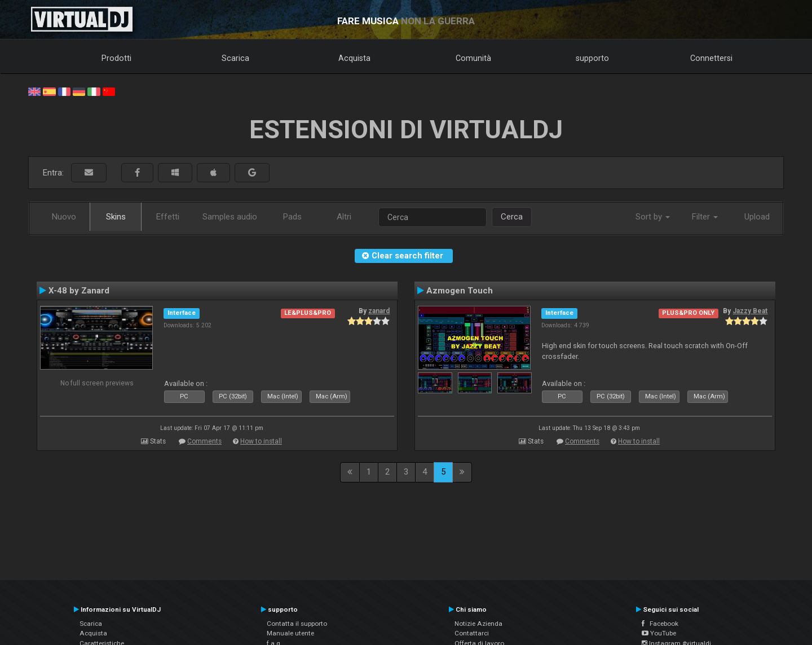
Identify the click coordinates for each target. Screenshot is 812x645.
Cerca (512, 217)
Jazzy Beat (750, 311)
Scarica (235, 58)
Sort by (653, 217)
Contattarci (472, 633)
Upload (757, 217)
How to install (261, 441)
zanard (379, 311)
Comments (204, 441)
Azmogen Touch (460, 291)
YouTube (659, 633)
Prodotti (116, 58)
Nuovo (64, 217)
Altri (344, 217)
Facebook (660, 624)
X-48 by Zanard (79, 291)
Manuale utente (290, 633)
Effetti (168, 217)
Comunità (473, 58)
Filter (705, 217)
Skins (116, 217)
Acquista (354, 58)
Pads (292, 217)
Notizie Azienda (478, 624)
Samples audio (230, 217)
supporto (592, 58)
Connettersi (711, 58)
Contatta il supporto (297, 624)
